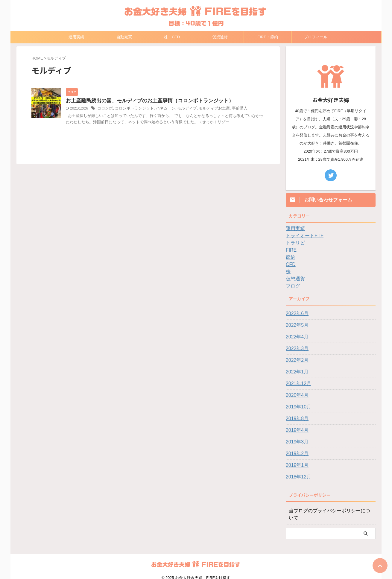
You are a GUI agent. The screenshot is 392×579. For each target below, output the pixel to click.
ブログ (292, 286)
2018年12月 (297, 477)
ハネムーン (161, 109)
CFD (290, 265)
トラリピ (294, 243)
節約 (290, 257)
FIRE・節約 (268, 37)
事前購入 (230, 109)
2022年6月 (296, 314)
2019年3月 (296, 442)
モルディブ (180, 109)
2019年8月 (296, 419)
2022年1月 (296, 372)
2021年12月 (297, 384)
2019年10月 (297, 407)
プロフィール (316, 37)
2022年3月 (296, 349)
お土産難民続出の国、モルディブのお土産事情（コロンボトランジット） (145, 101)
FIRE (291, 250)
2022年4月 (296, 337)
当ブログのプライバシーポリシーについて (329, 511)
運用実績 (76, 37)
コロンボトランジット (132, 109)
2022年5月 (296, 325)
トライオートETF (302, 236)
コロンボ (104, 109)
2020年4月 (296, 395)
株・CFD (172, 37)
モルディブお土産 (206, 109)
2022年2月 (296, 360)
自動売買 (124, 37)
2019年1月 (296, 465)
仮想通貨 (220, 37)
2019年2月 (296, 454)
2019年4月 (296, 430)
